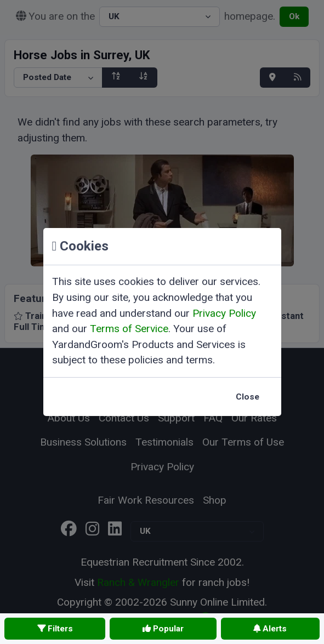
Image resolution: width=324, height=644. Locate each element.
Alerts (270, 629)
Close (248, 397)
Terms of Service (129, 329)
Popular (163, 629)
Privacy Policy (224, 313)
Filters (55, 629)
